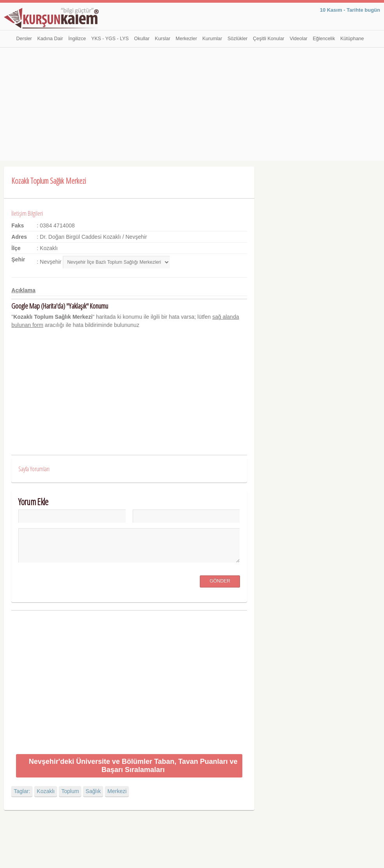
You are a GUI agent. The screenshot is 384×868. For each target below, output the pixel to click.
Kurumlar (212, 39)
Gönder (220, 581)
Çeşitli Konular (269, 39)
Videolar (299, 39)
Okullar (142, 39)
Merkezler (186, 39)
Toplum (70, 791)
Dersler (24, 39)
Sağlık (93, 791)
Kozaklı (46, 791)
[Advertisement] (192, 106)
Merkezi (117, 791)
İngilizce (77, 39)
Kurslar (163, 39)
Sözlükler (237, 39)
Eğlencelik (324, 39)
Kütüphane (352, 39)
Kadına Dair (50, 39)
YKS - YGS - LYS (110, 39)
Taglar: (22, 791)
